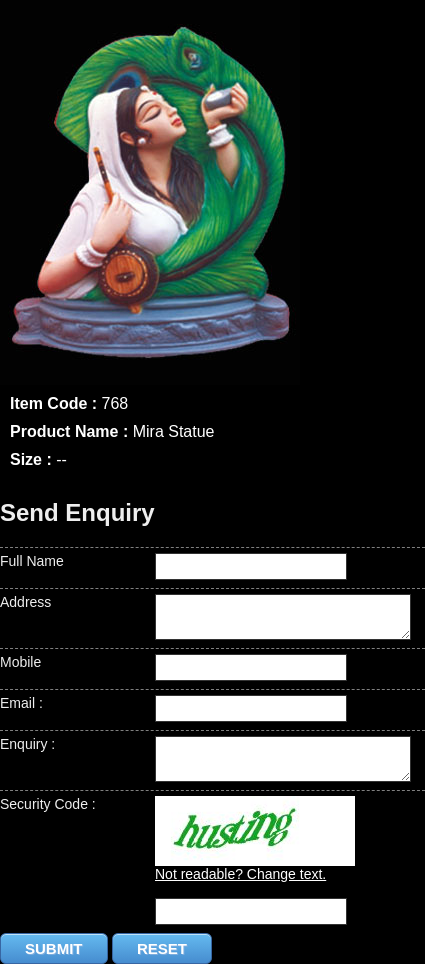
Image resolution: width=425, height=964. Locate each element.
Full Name (32, 561)
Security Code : (48, 804)
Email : (21, 703)
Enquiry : (27, 744)
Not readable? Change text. (240, 874)
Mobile (20, 662)
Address (25, 602)
